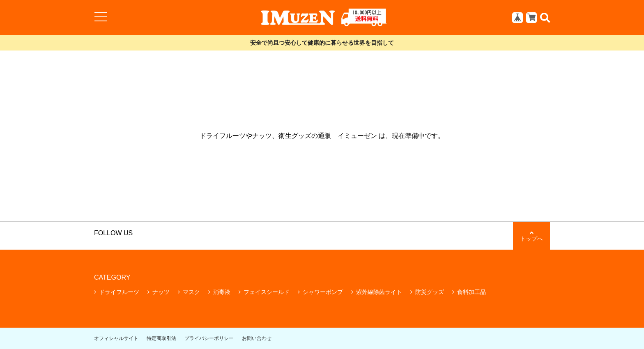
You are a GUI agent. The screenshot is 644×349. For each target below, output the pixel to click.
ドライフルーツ (119, 292)
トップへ (531, 236)
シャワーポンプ (323, 292)
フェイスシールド (267, 292)
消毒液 (222, 292)
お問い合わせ (257, 338)
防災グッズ (430, 292)
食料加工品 (471, 292)
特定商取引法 (161, 338)
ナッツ (161, 292)
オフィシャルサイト (116, 338)
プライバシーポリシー (209, 338)
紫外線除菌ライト (379, 292)
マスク (191, 292)
